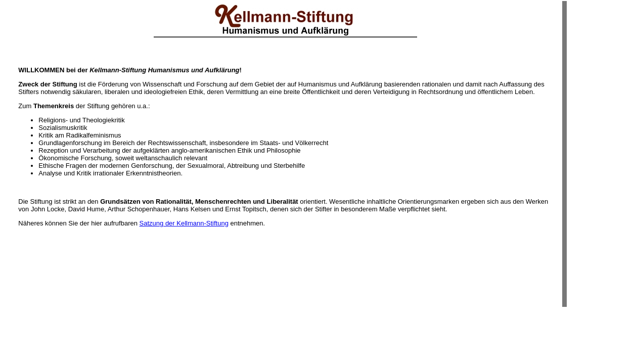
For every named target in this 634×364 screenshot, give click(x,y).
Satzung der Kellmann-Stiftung (184, 223)
